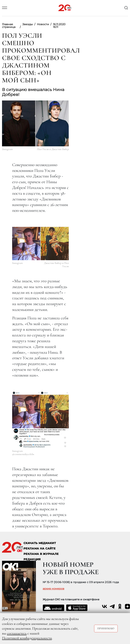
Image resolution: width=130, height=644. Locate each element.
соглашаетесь (17, 633)
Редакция (32, 559)
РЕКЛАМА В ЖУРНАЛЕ (41, 554)
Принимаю (106, 628)
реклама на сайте (40, 549)
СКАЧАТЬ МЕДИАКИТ (40, 543)
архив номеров (53, 589)
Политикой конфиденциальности (27, 638)
